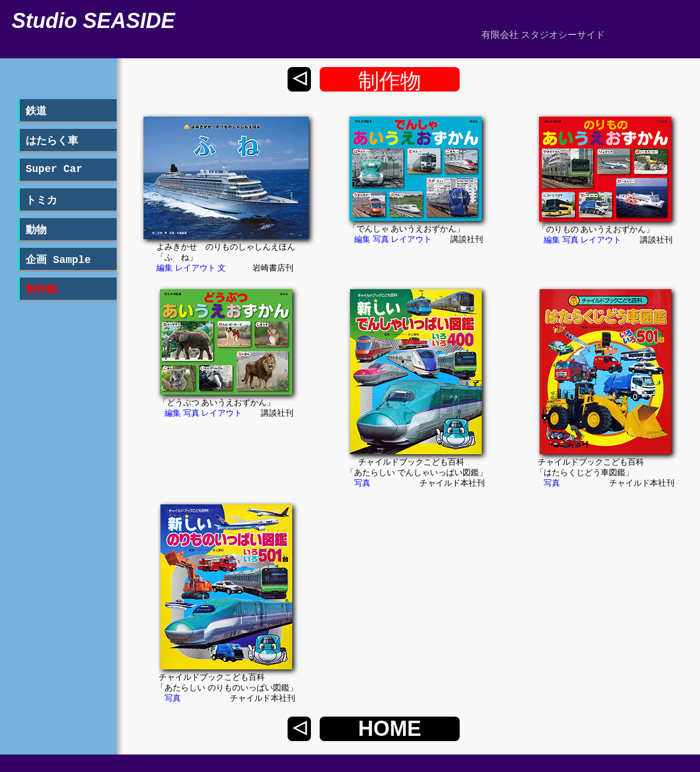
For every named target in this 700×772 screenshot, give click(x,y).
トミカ (41, 201)
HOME (390, 729)
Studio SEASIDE (93, 21)
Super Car (54, 169)
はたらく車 (52, 141)
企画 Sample (58, 260)
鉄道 (36, 111)
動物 (36, 230)
